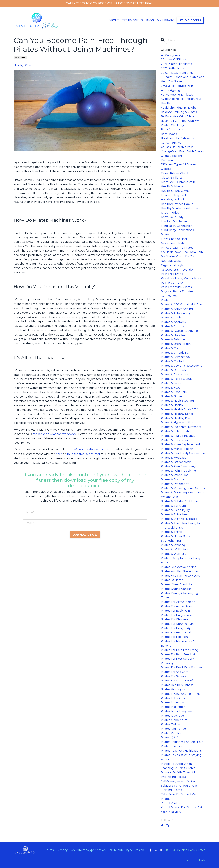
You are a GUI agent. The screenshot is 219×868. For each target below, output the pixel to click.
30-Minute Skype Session (127, 850)
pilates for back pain (175, 611)
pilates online (170, 724)
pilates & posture (173, 479)
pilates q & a (170, 738)
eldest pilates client (175, 173)
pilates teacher (171, 746)
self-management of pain (179, 781)
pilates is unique (172, 716)
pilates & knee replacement (181, 445)
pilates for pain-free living (180, 654)
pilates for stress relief (177, 681)
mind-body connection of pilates (179, 232)
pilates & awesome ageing (179, 331)
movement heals (173, 243)
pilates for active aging (177, 606)
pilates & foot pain (174, 392)
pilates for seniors (174, 676)
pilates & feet (170, 388)
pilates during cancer (176, 589)
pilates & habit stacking (177, 401)
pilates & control (172, 361)
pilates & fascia (172, 383)
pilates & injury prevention (179, 436)
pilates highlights (173, 689)
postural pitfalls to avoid (178, 772)
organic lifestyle (172, 265)
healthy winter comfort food (181, 208)
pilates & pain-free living (178, 471)
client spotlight (172, 156)
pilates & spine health (176, 514)
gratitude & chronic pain (178, 182)
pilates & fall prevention (178, 379)
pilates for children (174, 619)
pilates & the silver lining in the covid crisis (180, 525)
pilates (166, 300)
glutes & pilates (172, 178)
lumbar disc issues (174, 221)
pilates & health (172, 405)
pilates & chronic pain (176, 353)
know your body (172, 217)
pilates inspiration (173, 707)
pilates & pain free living (178, 466)
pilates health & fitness (177, 685)
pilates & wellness (173, 554)
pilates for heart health (177, 633)
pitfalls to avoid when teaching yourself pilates (178, 766)
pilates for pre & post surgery (181, 668)
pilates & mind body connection (183, 453)
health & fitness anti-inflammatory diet (176, 193)
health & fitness (172, 187)
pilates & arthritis (173, 326)
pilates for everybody (176, 628)
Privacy (63, 850)
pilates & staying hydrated (179, 519)
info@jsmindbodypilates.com (93, 450)
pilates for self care (175, 672)
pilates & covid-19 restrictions (181, 366)
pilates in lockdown (175, 698)
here (59, 454)
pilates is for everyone (176, 711)
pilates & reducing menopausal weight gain (183, 495)
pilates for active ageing (178, 602)
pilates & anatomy (174, 322)
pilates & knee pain (174, 440)
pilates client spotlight (177, 584)
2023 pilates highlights (177, 73)
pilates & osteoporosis (176, 462)
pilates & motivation (175, 458)
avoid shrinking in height (178, 108)
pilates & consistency (176, 357)
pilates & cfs (169, 348)
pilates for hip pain (174, 637)
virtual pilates (20, 57)
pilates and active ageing (179, 567)
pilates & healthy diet (176, 418)
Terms (49, 850)
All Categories (170, 55)
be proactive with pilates (178, 116)
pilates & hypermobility (177, 423)
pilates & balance (173, 339)
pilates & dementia (174, 370)
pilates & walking (173, 545)
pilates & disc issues (175, 375)
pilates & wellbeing (174, 550)
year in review (171, 812)
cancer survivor (172, 143)
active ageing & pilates (177, 95)
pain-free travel (172, 283)
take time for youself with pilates (180, 797)
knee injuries (170, 213)
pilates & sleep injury (175, 510)
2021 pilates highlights (176, 64)
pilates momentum (174, 720)
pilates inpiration (172, 703)
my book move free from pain (182, 252)
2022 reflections (172, 68)
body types (169, 134)
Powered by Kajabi (195, 860)
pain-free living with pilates (181, 278)
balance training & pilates (179, 112)
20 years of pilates (174, 60)
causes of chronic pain (177, 147)
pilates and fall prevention (179, 571)
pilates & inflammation (177, 431)
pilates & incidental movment (181, 427)
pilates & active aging (176, 313)
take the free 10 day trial (83, 454)
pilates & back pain (174, 335)
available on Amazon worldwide (55, 434)
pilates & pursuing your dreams (183, 488)
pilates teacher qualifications (181, 751)
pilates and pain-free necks (180, 576)
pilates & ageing (172, 318)
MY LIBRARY (165, 20)
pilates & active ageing (177, 309)
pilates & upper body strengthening (175, 538)
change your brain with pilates (182, 151)
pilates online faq (173, 729)
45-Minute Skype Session (89, 850)
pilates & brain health (176, 344)
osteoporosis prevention (178, 270)
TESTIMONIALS (132, 20)
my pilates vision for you (178, 256)
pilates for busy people (177, 615)
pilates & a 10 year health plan (182, 305)
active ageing (170, 90)
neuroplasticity (171, 261)
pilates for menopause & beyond (178, 643)
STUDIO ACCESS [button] (190, 20)
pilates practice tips (175, 733)
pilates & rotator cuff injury (180, 501)
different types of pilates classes (178, 167)
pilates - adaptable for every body (181, 560)
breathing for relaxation (178, 138)
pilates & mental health (177, 449)
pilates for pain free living (180, 650)
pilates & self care (173, 506)
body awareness (172, 130)
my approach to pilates (177, 248)
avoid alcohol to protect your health (181, 101)
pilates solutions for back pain (182, 742)
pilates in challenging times (181, 694)
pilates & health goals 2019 (179, 409)
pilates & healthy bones (177, 414)
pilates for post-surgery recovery (177, 661)
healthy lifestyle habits (177, 204)
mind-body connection (177, 226)
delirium (167, 160)
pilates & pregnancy (175, 484)
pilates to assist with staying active (181, 757)
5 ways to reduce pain (177, 86)
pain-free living (172, 274)
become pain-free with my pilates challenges (180, 123)
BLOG (150, 20)
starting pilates (171, 790)
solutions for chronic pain (179, 786)
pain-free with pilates (176, 287)
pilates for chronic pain (177, 624)
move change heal (174, 239)
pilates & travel (171, 532)
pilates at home (172, 580)
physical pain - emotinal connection (178, 294)
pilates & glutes (172, 396)
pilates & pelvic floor (175, 475)
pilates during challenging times (179, 595)
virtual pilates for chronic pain (182, 808)
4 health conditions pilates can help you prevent (183, 79)
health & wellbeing (174, 200)
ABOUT (114, 20)
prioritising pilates (173, 777)
